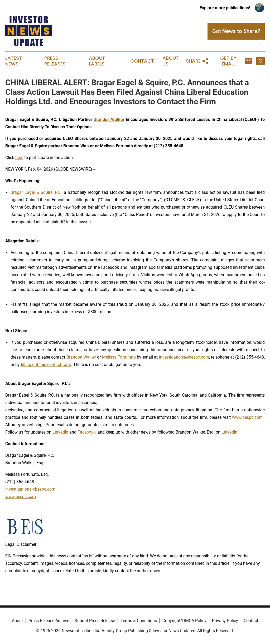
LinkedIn (60, 432)
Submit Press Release (95, 621)
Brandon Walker (81, 357)
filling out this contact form (46, 365)
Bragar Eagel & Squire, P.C (35, 192)
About (17, 621)
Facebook (87, 432)
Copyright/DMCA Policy (184, 621)
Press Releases (55, 61)
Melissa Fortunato (119, 357)
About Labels (97, 61)
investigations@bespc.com (184, 357)
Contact (142, 61)
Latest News (14, 61)
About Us (171, 61)
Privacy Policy (225, 621)
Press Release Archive (49, 621)
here (19, 158)
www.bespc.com (247, 417)
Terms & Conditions (139, 621)
